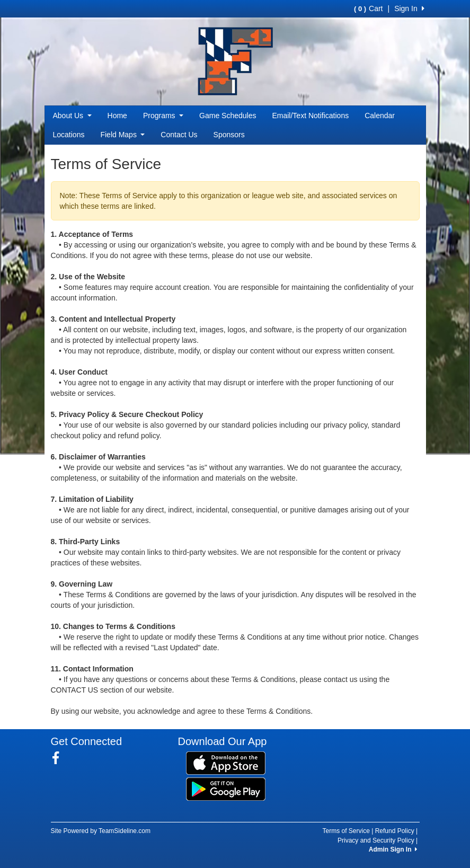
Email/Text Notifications (310, 116)
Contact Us (179, 135)
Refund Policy (395, 831)
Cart (368, 8)
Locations (69, 135)
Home (117, 116)
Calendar (380, 116)
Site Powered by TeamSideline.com (101, 831)
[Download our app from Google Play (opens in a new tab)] (226, 788)
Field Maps (122, 135)
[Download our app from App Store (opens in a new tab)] (226, 762)
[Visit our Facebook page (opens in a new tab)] (60, 758)
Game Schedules (228, 116)
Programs (163, 116)
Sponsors (229, 135)
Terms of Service (346, 831)
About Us (72, 116)
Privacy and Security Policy (376, 840)
